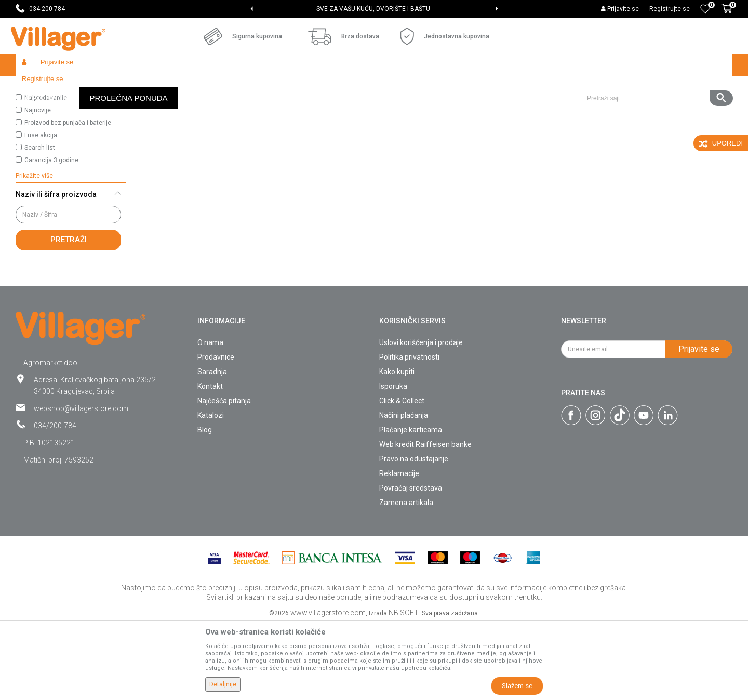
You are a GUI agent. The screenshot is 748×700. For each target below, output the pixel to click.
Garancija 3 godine (51, 236)
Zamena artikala (406, 578)
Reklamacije (399, 549)
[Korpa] (727, 14)
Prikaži (594, 107)
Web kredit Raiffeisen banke (425, 520)
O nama (210, 418)
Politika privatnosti (409, 433)
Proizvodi (77, 87)
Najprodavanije (46, 174)
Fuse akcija (41, 211)
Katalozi (211, 491)
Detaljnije (223, 684)
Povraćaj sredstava (411, 564)
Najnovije (38, 186)
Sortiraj (494, 107)
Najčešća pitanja (224, 477)
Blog (205, 506)
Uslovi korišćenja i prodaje (421, 418)
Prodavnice (216, 433)
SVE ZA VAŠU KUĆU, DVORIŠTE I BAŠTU (373, 9)
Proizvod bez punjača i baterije (68, 199)
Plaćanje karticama (411, 506)
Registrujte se (670, 9)
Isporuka (393, 462)
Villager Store (36, 87)
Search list (40, 223)
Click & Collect (402, 477)
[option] (374, 9)
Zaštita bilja (117, 87)
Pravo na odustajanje (414, 535)
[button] (656, 65)
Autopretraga (445, 107)
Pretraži (69, 315)
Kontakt (210, 462)
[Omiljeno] (705, 9)
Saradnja (212, 447)
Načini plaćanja (404, 491)
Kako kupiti (397, 447)
